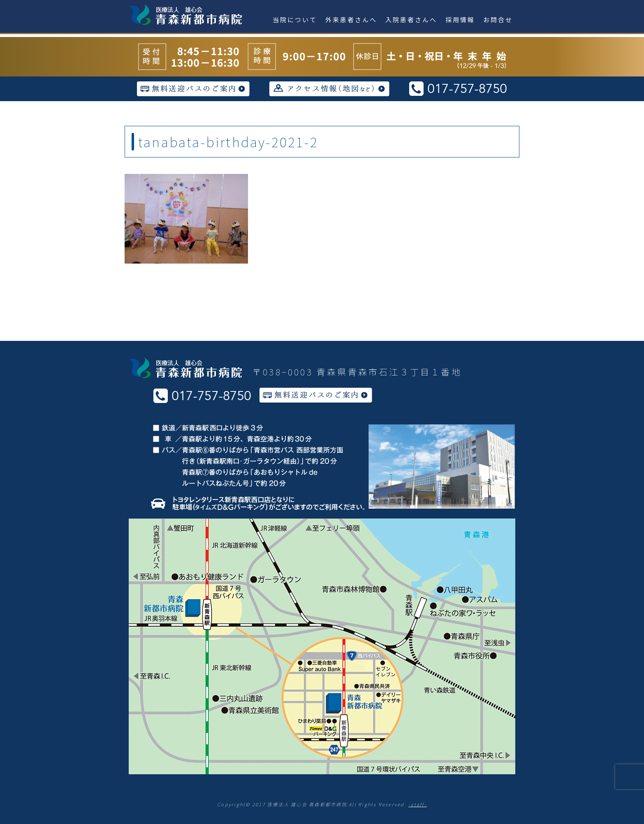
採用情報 (460, 20)
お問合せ (498, 20)
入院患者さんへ (411, 20)
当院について (295, 20)
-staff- (418, 804)
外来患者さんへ (351, 20)
